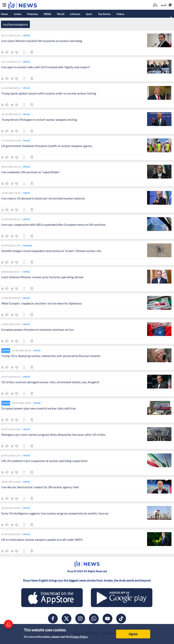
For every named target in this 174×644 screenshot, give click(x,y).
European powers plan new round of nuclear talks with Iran (39, 408)
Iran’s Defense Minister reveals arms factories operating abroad (42, 277)
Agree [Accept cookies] (133, 634)
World (61, 14)
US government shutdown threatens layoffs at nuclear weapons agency (47, 146)
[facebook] (53, 619)
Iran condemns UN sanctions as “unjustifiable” (31, 172)
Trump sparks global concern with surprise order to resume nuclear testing (49, 93)
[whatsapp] (94, 619)
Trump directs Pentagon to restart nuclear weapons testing (39, 120)
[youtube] (107, 619)
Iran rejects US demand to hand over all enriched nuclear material (43, 198)
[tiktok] (121, 619)
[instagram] (80, 619)
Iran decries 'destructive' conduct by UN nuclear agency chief (40, 487)
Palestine (32, 14)
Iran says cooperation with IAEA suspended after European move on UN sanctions (54, 225)
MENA (47, 14)
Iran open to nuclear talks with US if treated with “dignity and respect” (46, 67)
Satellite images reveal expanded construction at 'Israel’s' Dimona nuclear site (51, 251)
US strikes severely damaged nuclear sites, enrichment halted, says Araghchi (50, 382)
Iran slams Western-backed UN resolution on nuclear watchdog (42, 41)
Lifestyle (75, 14)
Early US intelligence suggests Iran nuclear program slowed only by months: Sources (55, 513)
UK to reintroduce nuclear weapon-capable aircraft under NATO (42, 540)
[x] (67, 619)
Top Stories (104, 14)
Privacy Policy (79, 637)
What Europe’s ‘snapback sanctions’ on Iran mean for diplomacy (42, 303)
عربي (164, 5)
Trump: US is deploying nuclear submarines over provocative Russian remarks (51, 356)
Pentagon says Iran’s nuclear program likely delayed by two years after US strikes (53, 435)
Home (4, 14)
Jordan (17, 14)
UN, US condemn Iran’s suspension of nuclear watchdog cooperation (44, 461)
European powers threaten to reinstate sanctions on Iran (38, 330)
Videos (120, 14)
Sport (89, 14)
